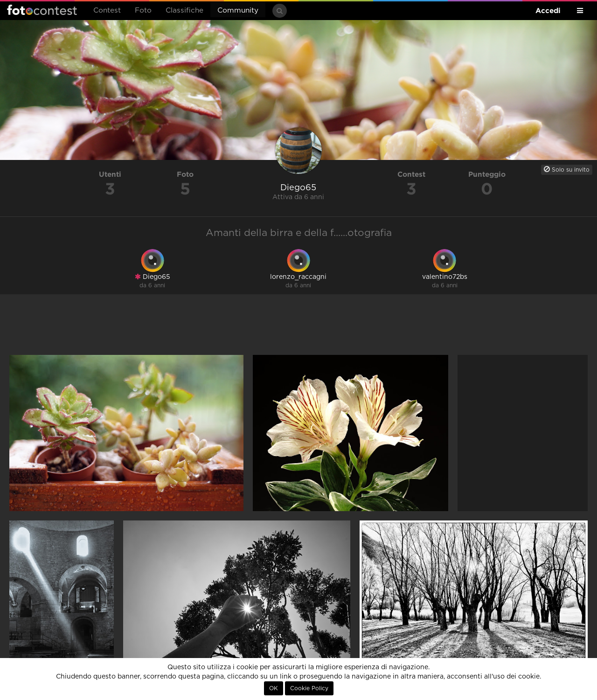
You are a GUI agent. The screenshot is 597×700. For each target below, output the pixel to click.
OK (274, 688)
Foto (143, 10)
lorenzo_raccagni (298, 277)
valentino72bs (445, 277)
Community (238, 10)
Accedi (548, 10)
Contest (107, 10)
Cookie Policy (309, 688)
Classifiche (184, 10)
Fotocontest (42, 10)
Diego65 (153, 277)
